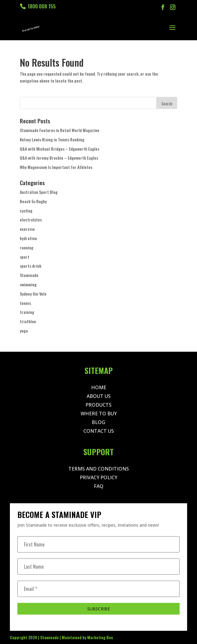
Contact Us (99, 431)
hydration (28, 238)
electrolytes (31, 220)
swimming (28, 284)
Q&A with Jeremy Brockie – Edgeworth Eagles (59, 158)
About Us (99, 396)
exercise (27, 229)
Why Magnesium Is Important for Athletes (56, 167)
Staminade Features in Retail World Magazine (60, 130)
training (27, 312)
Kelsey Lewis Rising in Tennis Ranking (52, 139)
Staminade (29, 275)
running (27, 247)
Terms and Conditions (99, 469)
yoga (24, 331)
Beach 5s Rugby (33, 201)
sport (25, 257)
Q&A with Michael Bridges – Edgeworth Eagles (60, 149)
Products (98, 405)
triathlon (28, 321)
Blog (98, 422)
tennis (25, 303)
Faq (99, 486)
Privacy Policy (98, 477)
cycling (26, 211)
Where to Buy (99, 414)
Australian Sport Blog (39, 192)
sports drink (31, 266)
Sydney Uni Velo (33, 294)
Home (99, 387)
